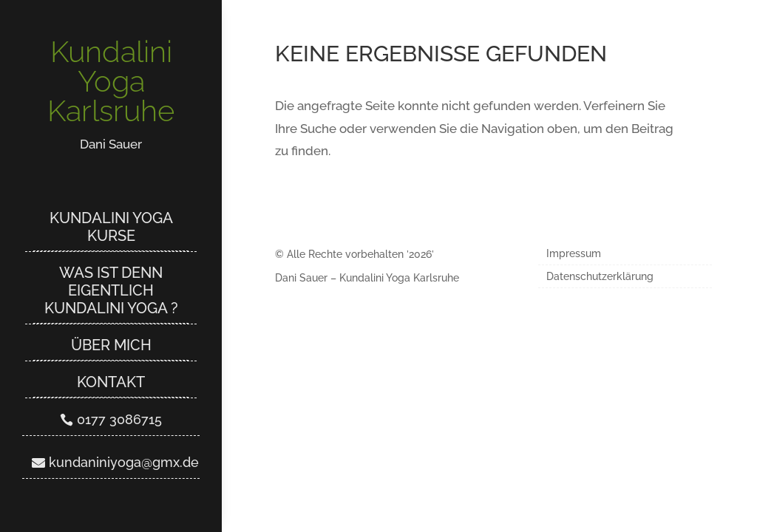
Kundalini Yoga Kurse (111, 227)
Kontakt (111, 382)
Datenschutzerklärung (600, 277)
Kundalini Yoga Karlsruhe (111, 81)
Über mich (111, 345)
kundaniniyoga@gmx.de (124, 462)
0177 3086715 (119, 419)
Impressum (574, 254)
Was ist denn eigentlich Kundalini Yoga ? (111, 290)
